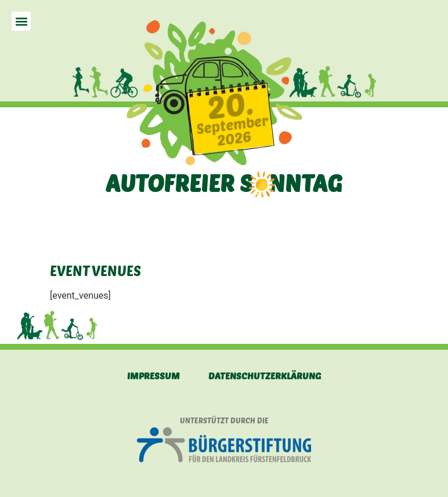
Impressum (153, 376)
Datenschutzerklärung (265, 376)
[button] (21, 21)
